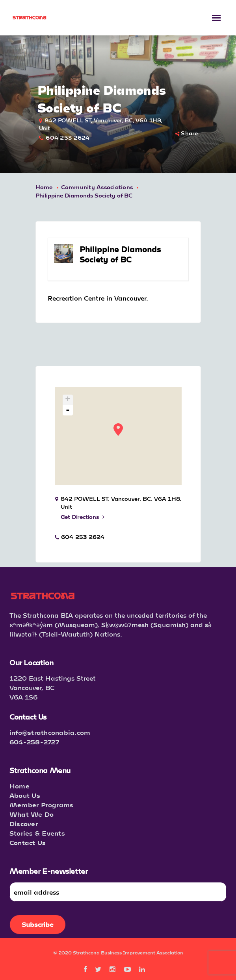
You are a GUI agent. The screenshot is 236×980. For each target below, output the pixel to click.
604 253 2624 (68, 137)
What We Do (32, 814)
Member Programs (42, 805)
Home (44, 187)
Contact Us (28, 843)
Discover (24, 824)
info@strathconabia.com (50, 732)
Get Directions (83, 517)
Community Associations (97, 187)
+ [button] (68, 400)
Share (187, 133)
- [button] (68, 410)
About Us (25, 795)
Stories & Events (37, 833)
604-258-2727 (34, 742)
